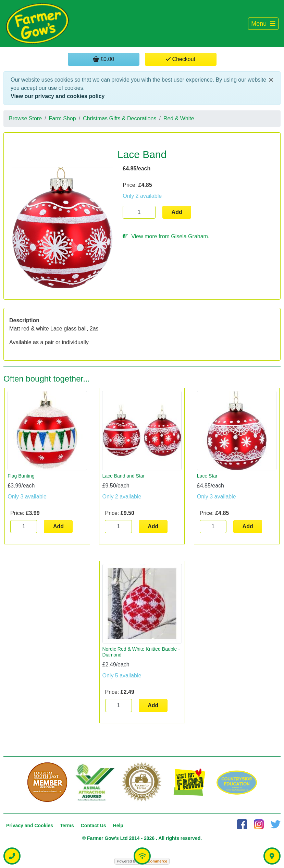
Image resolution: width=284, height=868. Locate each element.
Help (118, 825)
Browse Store (25, 118)
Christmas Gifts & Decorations (120, 118)
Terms (67, 825)
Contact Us (94, 825)
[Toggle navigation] (263, 24)
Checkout (181, 59)
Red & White (179, 118)
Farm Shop (63, 118)
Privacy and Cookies (30, 825)
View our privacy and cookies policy (58, 96)
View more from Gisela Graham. (166, 236)
